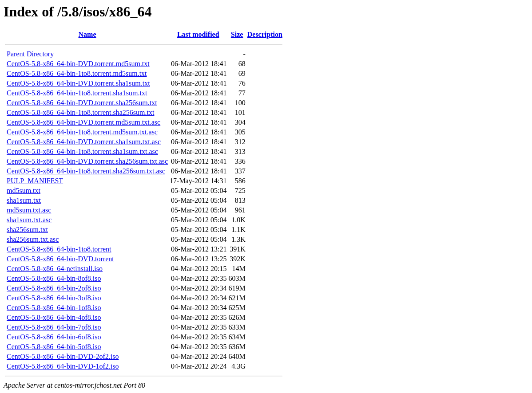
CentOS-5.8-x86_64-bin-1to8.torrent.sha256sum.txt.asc (86, 171)
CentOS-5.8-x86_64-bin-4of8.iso (54, 317)
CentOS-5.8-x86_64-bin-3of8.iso (54, 298)
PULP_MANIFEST (35, 181)
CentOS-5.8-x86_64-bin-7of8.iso (54, 327)
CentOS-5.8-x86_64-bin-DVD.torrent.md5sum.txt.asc (83, 122)
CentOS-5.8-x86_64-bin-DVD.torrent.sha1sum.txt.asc (84, 142)
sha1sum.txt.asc (29, 220)
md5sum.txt (24, 191)
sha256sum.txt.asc (33, 239)
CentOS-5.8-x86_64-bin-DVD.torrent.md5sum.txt (78, 64)
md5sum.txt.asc (29, 210)
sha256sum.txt (27, 230)
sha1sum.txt (24, 200)
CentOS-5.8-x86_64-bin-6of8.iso (54, 337)
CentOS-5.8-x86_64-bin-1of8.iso (54, 308)
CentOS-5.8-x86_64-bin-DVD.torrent (60, 259)
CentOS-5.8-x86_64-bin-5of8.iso (54, 347)
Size (237, 34)
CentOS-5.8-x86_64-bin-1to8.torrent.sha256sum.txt (80, 112)
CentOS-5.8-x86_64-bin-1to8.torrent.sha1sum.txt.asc (82, 151)
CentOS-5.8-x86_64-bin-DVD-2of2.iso (63, 356)
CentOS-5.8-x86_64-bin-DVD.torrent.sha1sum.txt (78, 83)
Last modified (198, 34)
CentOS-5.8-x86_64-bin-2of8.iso (54, 288)
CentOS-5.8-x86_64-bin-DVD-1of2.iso (63, 366)
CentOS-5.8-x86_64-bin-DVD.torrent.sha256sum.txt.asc (87, 161)
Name (87, 34)
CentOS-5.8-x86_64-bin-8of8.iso (54, 278)
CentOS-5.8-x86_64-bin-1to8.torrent (59, 249)
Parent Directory (30, 54)
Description (265, 34)
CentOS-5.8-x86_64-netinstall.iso (55, 269)
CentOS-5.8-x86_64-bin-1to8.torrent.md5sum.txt (77, 73)
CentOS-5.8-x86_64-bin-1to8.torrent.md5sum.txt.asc (82, 132)
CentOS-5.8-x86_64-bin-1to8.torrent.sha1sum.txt (77, 93)
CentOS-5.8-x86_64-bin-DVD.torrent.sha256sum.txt (82, 103)
